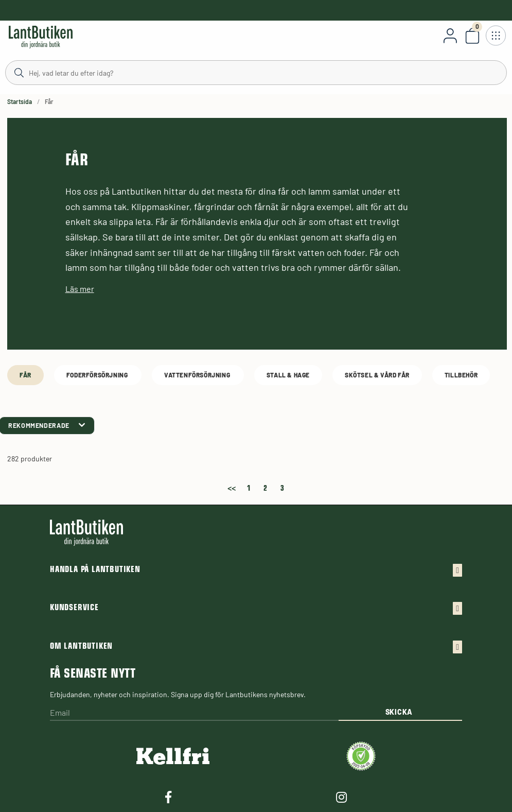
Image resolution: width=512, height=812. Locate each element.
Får (25, 375)
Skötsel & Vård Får (377, 375)
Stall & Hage (288, 375)
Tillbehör (461, 375)
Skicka (399, 712)
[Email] (194, 713)
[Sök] (256, 72)
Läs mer (80, 289)
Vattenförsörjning (198, 375)
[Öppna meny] (496, 36)
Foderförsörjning (98, 375)
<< (232, 486)
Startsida (20, 101)
